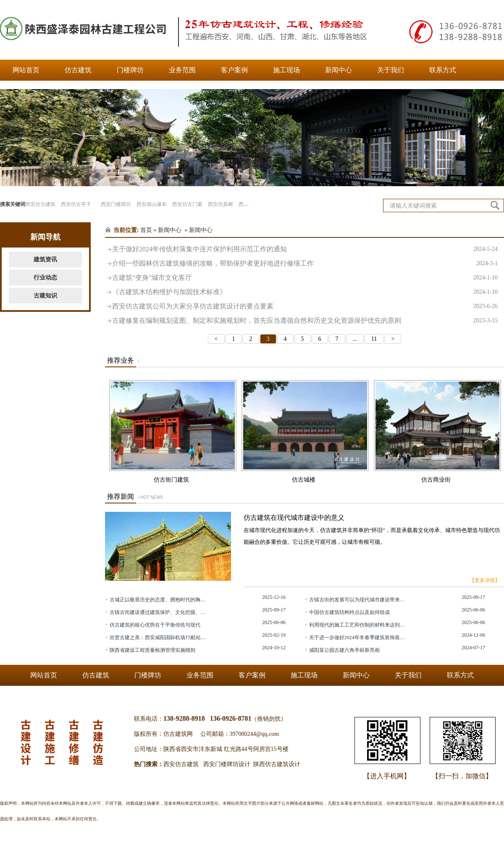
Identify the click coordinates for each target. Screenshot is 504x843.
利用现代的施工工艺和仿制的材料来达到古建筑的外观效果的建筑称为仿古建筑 (358, 625)
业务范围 (182, 70)
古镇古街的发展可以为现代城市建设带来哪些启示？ (358, 600)
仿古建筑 (78, 70)
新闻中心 (339, 70)
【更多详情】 (485, 580)
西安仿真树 (220, 204)
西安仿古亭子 (76, 204)
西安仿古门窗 (187, 204)
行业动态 (45, 278)
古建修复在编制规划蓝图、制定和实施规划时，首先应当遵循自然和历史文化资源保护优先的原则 (305, 321)
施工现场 (286, 70)
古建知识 (45, 296)
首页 (146, 230)
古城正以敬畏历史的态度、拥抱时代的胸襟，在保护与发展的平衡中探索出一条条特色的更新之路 (159, 600)
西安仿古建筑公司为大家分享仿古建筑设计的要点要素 (305, 306)
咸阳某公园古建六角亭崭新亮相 (344, 650)
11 (374, 339)
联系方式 (443, 70)
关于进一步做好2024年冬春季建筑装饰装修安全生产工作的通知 (358, 638)
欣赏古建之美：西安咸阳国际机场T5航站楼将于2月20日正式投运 (159, 638)
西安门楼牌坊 (116, 204)
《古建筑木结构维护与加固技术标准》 (305, 292)
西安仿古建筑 (40, 204)
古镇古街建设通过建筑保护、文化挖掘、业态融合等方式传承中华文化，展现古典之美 (159, 612)
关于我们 (391, 70)
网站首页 (26, 70)
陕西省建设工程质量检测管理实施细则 (152, 650)
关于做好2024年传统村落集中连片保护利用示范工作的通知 (305, 249)
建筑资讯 (45, 259)
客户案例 (234, 70)
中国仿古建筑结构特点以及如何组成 (349, 612)
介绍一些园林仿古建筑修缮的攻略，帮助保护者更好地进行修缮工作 (305, 263)
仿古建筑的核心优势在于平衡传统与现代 (155, 625)
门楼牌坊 (130, 70)
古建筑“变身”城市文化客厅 (305, 278)
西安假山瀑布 (152, 204)
